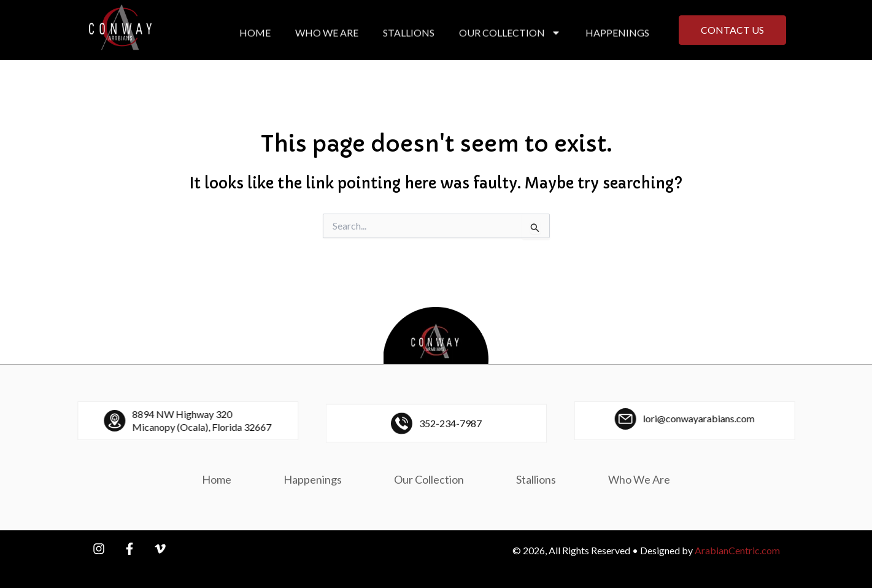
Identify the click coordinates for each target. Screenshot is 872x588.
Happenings (617, 37)
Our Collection (510, 37)
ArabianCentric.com (737, 550)
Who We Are (327, 37)
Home (255, 37)
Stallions (409, 37)
